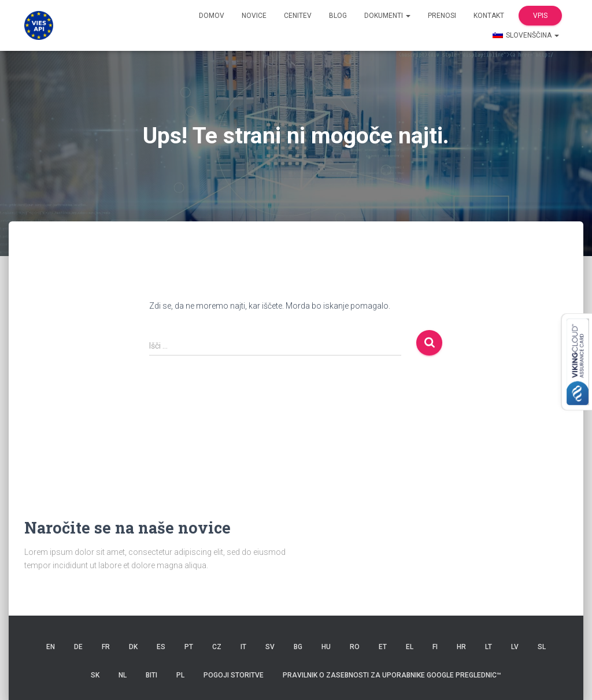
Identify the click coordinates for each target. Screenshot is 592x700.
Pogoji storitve (234, 675)
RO (355, 647)
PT (189, 647)
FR (106, 647)
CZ (217, 647)
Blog (338, 16)
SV (270, 647)
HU (326, 647)
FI (435, 647)
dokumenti (387, 16)
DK (133, 647)
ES (161, 647)
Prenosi (442, 16)
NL (123, 675)
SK (95, 675)
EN (51, 647)
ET (383, 647)
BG (298, 647)
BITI (151, 675)
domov (212, 16)
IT (243, 647)
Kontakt (489, 16)
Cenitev (298, 16)
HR (461, 647)
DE (78, 647)
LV (515, 647)
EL (410, 647)
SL (542, 647)
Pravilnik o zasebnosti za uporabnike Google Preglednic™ (392, 675)
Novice (254, 16)
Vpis (540, 16)
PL (180, 675)
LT (489, 647)
